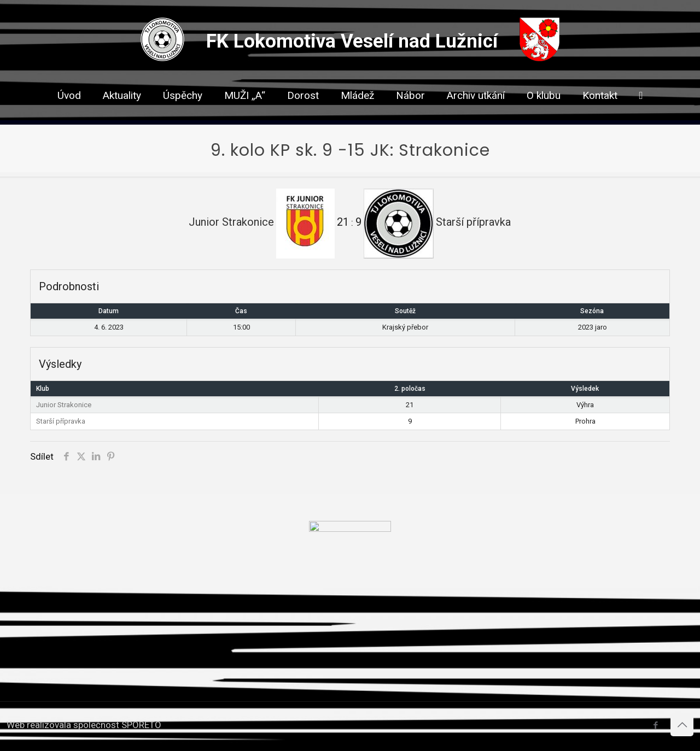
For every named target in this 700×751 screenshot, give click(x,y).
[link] (303, 115)
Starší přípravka (61, 421)
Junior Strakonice (64, 405)
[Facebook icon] (655, 725)
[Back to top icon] (682, 725)
